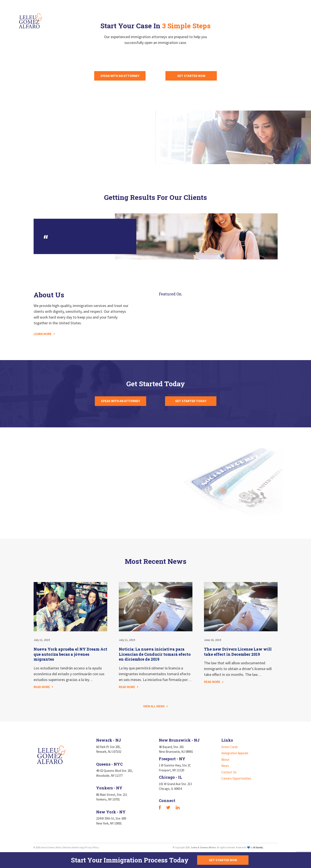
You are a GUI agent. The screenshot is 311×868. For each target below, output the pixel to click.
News (215, 17)
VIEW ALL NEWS (154, 706)
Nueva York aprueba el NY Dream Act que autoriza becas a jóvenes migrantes (70, 654)
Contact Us (238, 17)
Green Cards (126, 17)
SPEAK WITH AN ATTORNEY (120, 76)
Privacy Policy (92, 847)
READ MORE (42, 687)
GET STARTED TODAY (191, 401)
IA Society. (258, 847)
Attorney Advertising (73, 847)
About (196, 17)
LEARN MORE (43, 334)
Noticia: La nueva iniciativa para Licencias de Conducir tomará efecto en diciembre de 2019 (155, 654)
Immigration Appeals (164, 17)
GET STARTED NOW (191, 76)
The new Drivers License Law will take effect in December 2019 (238, 652)
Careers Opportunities (275, 17)
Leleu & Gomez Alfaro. (204, 847)
